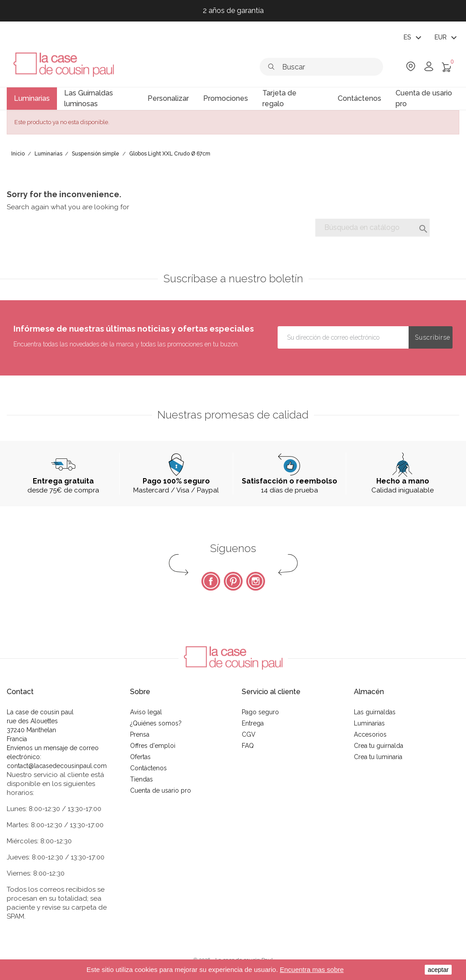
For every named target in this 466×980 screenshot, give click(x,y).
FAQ (248, 746)
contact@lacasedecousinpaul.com (57, 766)
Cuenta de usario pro (161, 790)
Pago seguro (260, 712)
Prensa (140, 734)
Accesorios (370, 734)
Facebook (211, 581)
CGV (249, 734)
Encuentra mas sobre (312, 969)
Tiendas (142, 779)
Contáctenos (148, 768)
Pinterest (233, 581)
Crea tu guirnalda (379, 746)
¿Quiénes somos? (156, 723)
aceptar (438, 970)
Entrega (253, 723)
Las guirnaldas (375, 712)
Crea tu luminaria (378, 757)
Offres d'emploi (153, 746)
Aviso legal (146, 712)
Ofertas (140, 757)
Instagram (256, 581)
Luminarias (369, 723)
